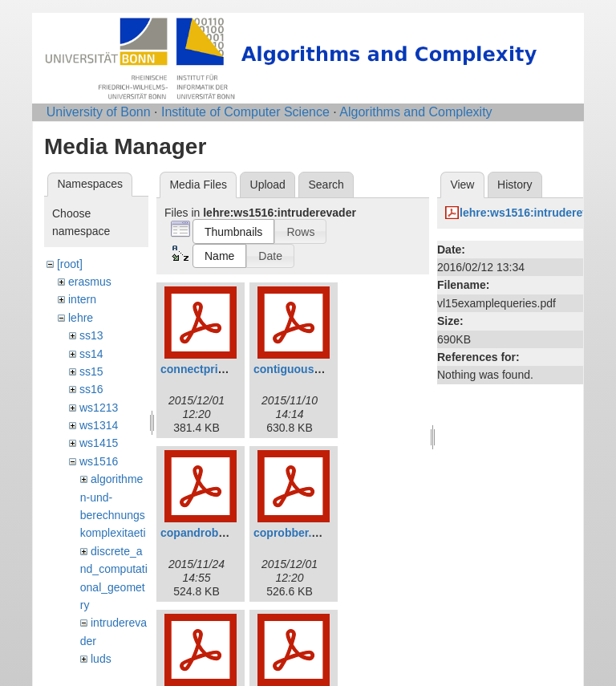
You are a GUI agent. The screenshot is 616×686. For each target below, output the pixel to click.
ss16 (91, 389)
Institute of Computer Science (245, 112)
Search (326, 185)
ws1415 (99, 443)
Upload (268, 185)
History (515, 185)
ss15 (91, 371)
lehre (81, 318)
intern (82, 299)
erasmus (90, 282)
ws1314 (99, 425)
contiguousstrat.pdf (306, 369)
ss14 (91, 354)
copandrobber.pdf (208, 533)
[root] (70, 264)
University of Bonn (99, 112)
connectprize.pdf (205, 369)
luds (101, 659)
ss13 (91, 335)
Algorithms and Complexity (415, 112)
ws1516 (99, 461)
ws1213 (99, 408)
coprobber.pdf (291, 533)
